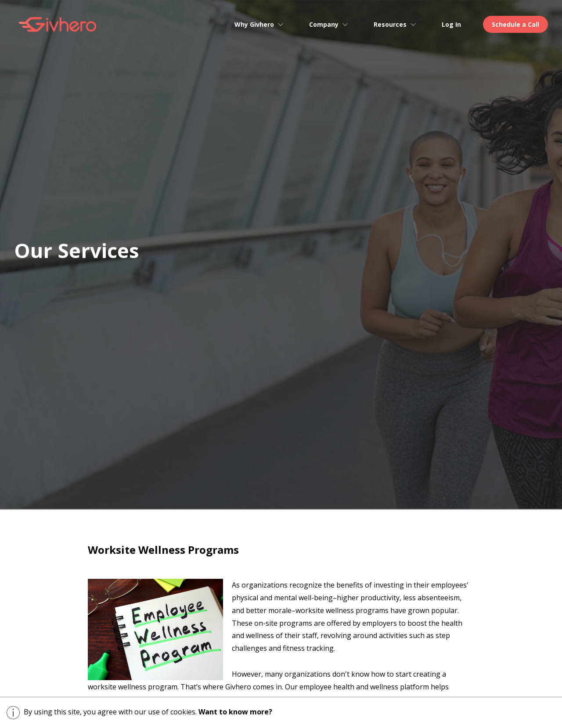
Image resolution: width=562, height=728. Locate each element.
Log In (451, 24)
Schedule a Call (515, 24)
